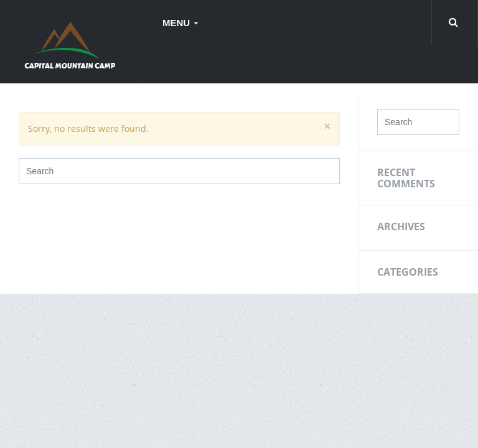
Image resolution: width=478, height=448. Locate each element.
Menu (177, 23)
